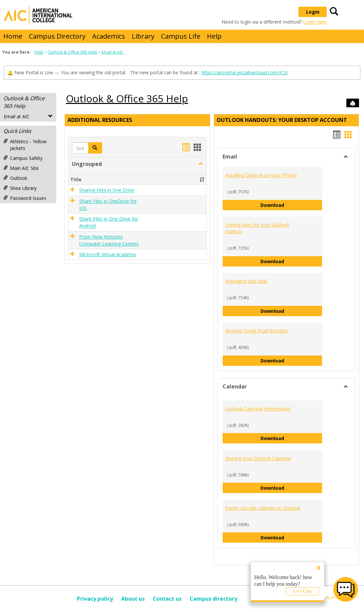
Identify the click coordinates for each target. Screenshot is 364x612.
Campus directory (213, 599)
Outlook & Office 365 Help (72, 52)
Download (291, 205)
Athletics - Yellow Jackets (25, 145)
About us (133, 599)
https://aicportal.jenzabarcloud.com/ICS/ (245, 72)
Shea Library (20, 188)
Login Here (315, 22)
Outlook (15, 178)
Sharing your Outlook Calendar (258, 458)
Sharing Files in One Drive (107, 190)
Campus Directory (57, 36)
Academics (109, 36)
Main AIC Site (21, 168)
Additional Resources (100, 120)
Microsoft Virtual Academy (108, 254)
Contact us (167, 599)
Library (143, 36)
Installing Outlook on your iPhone (261, 175)
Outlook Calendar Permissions (258, 409)
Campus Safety (23, 158)
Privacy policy (95, 599)
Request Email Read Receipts (257, 331)
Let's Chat (303, 591)
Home (13, 36)
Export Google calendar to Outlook (263, 508)
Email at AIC (112, 52)
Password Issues (25, 198)
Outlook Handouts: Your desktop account (282, 120)
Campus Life (181, 36)
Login (313, 12)
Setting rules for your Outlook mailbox (257, 228)
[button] (201, 164)
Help (214, 36)
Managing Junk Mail (246, 281)
